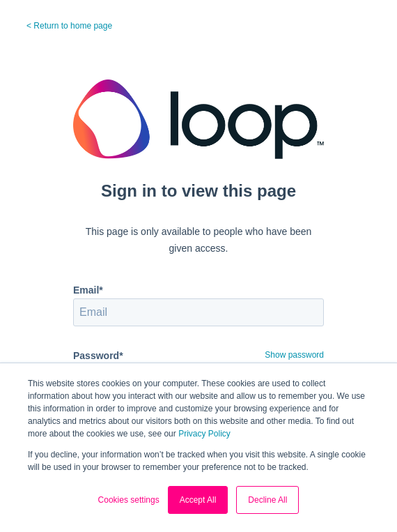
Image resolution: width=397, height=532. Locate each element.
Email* (88, 290)
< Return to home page (69, 26)
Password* (98, 356)
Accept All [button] (198, 500)
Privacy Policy (204, 434)
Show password (294, 355)
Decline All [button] (267, 500)
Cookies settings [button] (129, 500)
